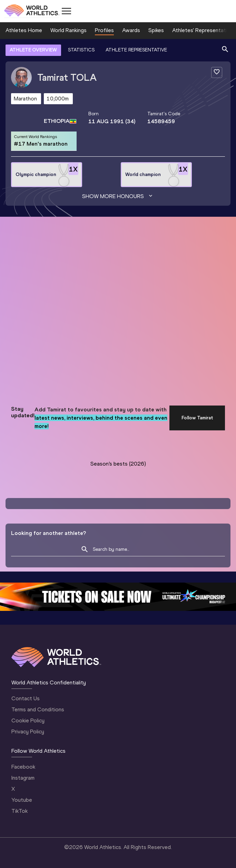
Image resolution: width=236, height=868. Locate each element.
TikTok (19, 811)
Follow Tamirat (197, 418)
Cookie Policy (28, 720)
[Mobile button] (66, 11)
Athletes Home (24, 30)
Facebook (23, 767)
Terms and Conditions (38, 709)
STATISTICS (81, 50)
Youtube (22, 800)
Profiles (104, 30)
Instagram (23, 778)
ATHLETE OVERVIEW (33, 50)
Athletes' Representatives (204, 30)
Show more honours (118, 196)
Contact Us (26, 698)
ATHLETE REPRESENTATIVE (136, 50)
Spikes (156, 30)
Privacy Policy (28, 732)
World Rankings (68, 30)
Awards (131, 30)
